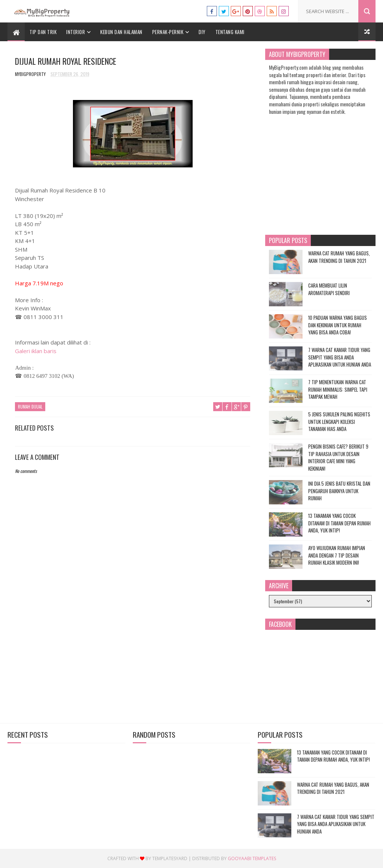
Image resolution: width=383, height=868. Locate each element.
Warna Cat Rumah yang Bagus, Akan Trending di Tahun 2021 (339, 257)
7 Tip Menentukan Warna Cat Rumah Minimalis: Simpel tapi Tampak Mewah (338, 389)
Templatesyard (170, 858)
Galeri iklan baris (36, 351)
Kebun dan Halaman (121, 32)
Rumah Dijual (30, 407)
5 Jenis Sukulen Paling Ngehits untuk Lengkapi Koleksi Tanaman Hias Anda (339, 421)
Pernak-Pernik (168, 32)
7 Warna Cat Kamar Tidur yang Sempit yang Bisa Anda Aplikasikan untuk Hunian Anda (340, 357)
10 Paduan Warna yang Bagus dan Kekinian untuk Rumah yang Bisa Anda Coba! (338, 325)
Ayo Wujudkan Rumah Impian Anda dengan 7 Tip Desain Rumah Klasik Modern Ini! (337, 555)
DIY (202, 32)
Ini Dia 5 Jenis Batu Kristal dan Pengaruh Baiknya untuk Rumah (339, 491)
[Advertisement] (133, 653)
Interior (76, 32)
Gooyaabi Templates (252, 858)
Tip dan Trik (43, 32)
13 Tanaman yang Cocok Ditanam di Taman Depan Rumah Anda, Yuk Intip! (339, 523)
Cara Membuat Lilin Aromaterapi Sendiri (329, 289)
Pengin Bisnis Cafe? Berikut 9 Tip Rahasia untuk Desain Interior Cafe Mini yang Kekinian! (338, 457)
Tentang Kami (230, 32)
